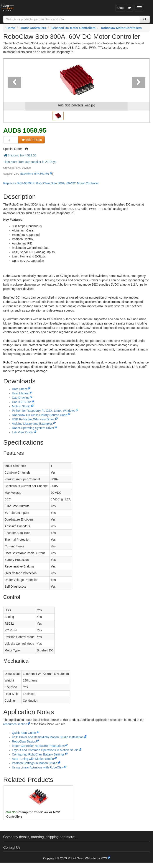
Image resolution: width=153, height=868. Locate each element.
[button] (14, 90)
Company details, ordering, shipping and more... (40, 837)
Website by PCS (96, 858)
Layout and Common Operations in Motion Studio (45, 750)
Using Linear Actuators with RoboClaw (38, 767)
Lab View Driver (23, 432)
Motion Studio (21, 406)
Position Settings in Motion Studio (35, 763)
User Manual (21, 393)
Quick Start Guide (24, 733)
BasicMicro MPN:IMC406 (35, 174)
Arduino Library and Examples (32, 424)
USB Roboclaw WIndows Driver (33, 419)
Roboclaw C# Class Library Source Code (39, 415)
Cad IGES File (22, 402)
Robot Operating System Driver (33, 428)
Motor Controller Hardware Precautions (38, 746)
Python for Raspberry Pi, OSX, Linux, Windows (44, 411)
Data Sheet (20, 389)
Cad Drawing (21, 398)
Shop (120, 8)
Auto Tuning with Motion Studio (33, 759)
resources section (15, 724)
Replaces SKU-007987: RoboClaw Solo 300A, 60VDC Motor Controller (51, 183)
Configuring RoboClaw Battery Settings (38, 754)
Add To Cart (31, 140)
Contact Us (12, 848)
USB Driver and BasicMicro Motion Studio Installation (48, 737)
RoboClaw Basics (24, 741)
